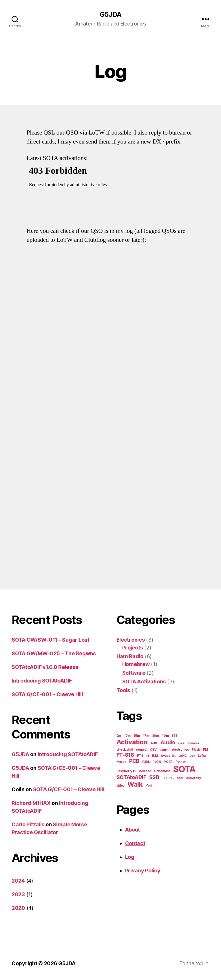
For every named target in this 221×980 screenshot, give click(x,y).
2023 (18, 895)
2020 (18, 908)
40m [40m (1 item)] (165, 736)
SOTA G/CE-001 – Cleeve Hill (47, 695)
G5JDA (110, 14)
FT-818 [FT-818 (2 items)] (125, 755)
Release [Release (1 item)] (145, 771)
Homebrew (136, 664)
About (133, 830)
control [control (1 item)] (141, 750)
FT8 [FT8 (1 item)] (140, 756)
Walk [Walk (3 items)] (135, 784)
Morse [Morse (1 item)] (122, 762)
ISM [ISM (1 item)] (155, 756)
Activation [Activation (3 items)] (132, 742)
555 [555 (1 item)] (174, 736)
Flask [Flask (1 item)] (196, 750)
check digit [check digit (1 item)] (125, 750)
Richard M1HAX (31, 803)
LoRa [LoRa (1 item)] (202, 756)
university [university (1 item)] (193, 778)
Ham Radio (130, 657)
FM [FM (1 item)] (205, 750)
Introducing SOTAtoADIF (42, 681)
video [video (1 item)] (121, 786)
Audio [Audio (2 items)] (168, 743)
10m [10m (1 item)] (127, 736)
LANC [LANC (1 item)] (183, 756)
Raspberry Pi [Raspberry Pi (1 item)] (126, 771)
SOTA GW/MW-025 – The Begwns (54, 654)
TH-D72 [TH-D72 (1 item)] (168, 778)
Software (134, 673)
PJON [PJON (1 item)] (157, 762)
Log (130, 857)
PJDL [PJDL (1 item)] (146, 762)
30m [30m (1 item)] (156, 736)
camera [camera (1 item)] (193, 744)
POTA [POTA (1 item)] (168, 762)
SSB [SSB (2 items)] (154, 777)
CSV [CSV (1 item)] (153, 750)
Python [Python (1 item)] (181, 762)
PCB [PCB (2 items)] (134, 761)
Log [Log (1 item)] (192, 756)
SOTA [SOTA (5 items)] (184, 769)
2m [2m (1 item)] (119, 736)
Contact (135, 844)
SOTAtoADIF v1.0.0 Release (45, 667)
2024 (18, 881)
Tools (123, 690)
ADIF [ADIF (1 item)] (154, 744)
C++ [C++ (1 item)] (181, 744)
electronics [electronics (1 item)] (180, 750)
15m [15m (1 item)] (137, 736)
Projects (133, 648)
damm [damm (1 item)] (164, 750)
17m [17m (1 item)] (146, 736)
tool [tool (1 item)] (180, 778)
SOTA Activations (144, 682)
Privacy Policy (143, 871)
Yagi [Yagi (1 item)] (149, 786)
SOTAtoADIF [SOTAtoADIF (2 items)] (131, 777)
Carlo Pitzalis (28, 825)
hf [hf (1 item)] (148, 756)
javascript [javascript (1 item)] (168, 756)
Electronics (131, 640)
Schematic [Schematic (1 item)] (162, 771)
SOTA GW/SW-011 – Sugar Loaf (51, 640)
